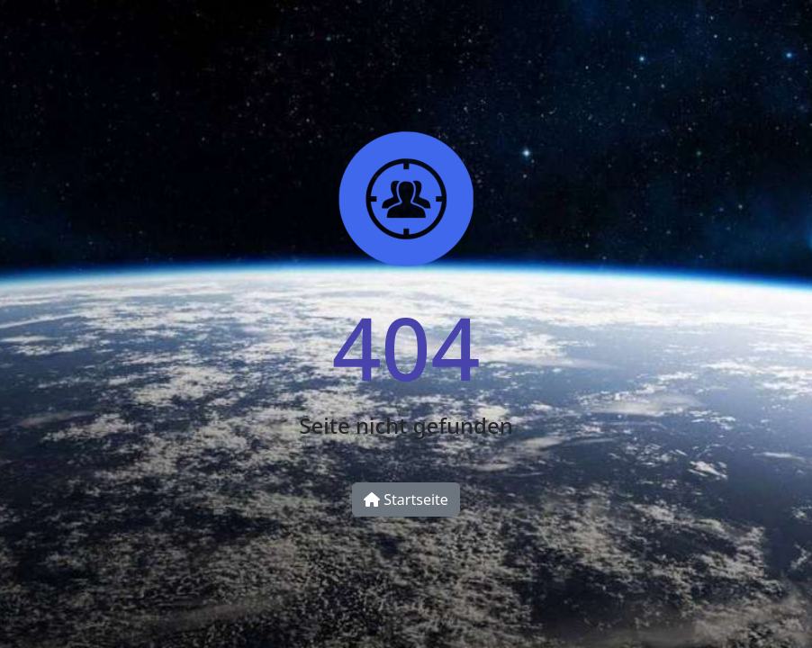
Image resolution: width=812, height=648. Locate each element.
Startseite (406, 499)
